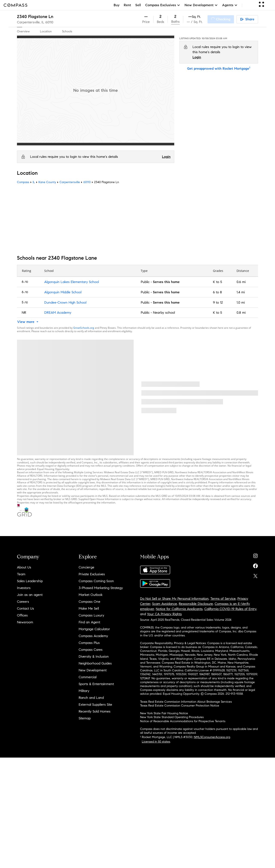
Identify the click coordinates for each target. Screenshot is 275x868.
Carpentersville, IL (31, 22)
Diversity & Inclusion (94, 656)
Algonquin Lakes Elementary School (72, 282)
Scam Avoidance (165, 604)
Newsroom (25, 622)
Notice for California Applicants (179, 609)
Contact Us (25, 608)
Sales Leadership (30, 581)
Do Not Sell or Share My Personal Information (174, 599)
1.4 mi (241, 292)
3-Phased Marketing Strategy (101, 588)
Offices (22, 615)
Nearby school (164, 313)
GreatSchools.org (84, 328)
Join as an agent (30, 595)
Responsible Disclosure (196, 604)
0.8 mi (241, 313)
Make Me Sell (89, 608)
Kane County (47, 182)
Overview (23, 31)
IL (34, 182)
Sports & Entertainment (96, 684)
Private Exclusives (92, 574)
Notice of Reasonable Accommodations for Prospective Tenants (183, 721)
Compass (23, 182)
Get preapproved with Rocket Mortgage (219, 69)
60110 (49, 22)
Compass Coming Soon (96, 581)
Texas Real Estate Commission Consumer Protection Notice (180, 706)
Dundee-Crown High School (65, 302)
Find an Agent (89, 622)
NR (24, 313)
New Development (93, 670)
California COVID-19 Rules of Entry (230, 609)
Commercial (88, 677)
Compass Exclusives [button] (163, 5)
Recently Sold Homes (95, 711)
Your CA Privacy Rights (164, 614)
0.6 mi (241, 282)
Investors (24, 588)
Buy (117, 5)
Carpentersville (70, 182)
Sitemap (85, 718)
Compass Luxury (91, 615)
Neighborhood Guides (95, 663)
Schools (67, 31)
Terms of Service (223, 599)
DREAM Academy (58, 313)
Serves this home (166, 282)
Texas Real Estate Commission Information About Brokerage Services (186, 702)
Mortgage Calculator (94, 629)
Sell (138, 5)
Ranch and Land (91, 698)
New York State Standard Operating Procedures (172, 717)
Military (84, 691)
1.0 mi (241, 302)
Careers (23, 602)
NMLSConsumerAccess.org (212, 737)
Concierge (86, 567)
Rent (127, 5)
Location (46, 31)
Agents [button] (230, 5)
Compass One (89, 602)
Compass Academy (93, 636)
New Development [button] (201, 5)
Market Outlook (91, 595)
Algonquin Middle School (63, 292)
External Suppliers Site (95, 704)
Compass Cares (91, 650)
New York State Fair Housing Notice (164, 713)
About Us (24, 567)
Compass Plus (89, 643)
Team (21, 574)
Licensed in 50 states (156, 742)
